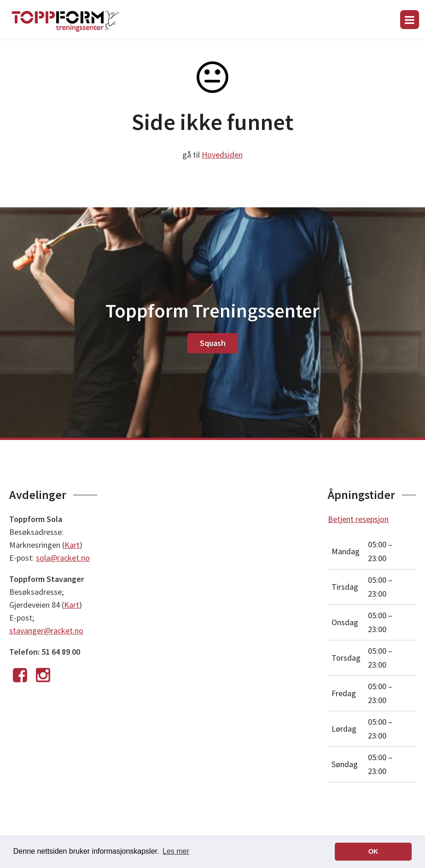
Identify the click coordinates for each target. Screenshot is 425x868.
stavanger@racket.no (46, 630)
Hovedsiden (222, 155)
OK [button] (373, 851)
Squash (213, 343)
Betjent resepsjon (358, 519)
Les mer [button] (176, 851)
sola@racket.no (63, 558)
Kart (72, 545)
